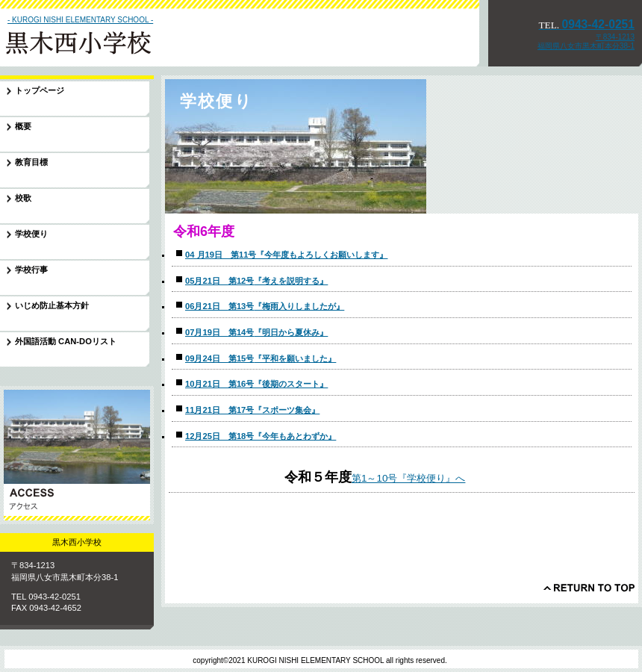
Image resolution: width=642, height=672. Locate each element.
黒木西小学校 (104, 40)
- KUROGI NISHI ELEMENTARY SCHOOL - (80, 20)
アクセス (77, 455)
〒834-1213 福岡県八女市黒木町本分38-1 (586, 41)
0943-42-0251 (586, 24)
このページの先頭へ (589, 588)
